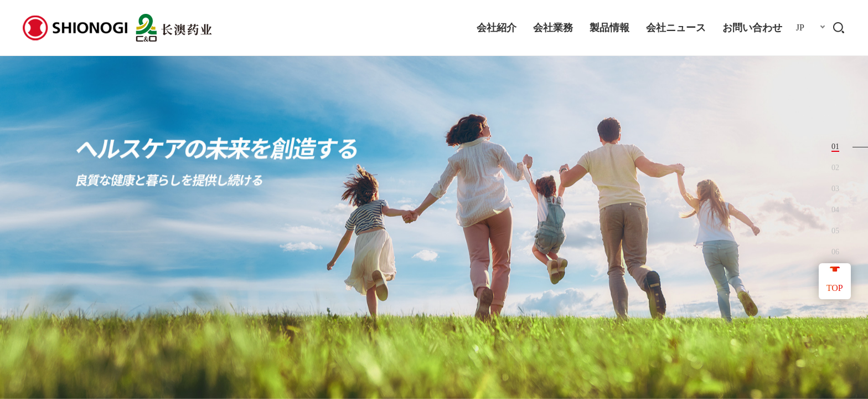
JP (800, 27)
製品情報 (609, 28)
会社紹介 (497, 28)
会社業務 (553, 28)
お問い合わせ (752, 28)
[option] (434, 199)
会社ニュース (676, 28)
